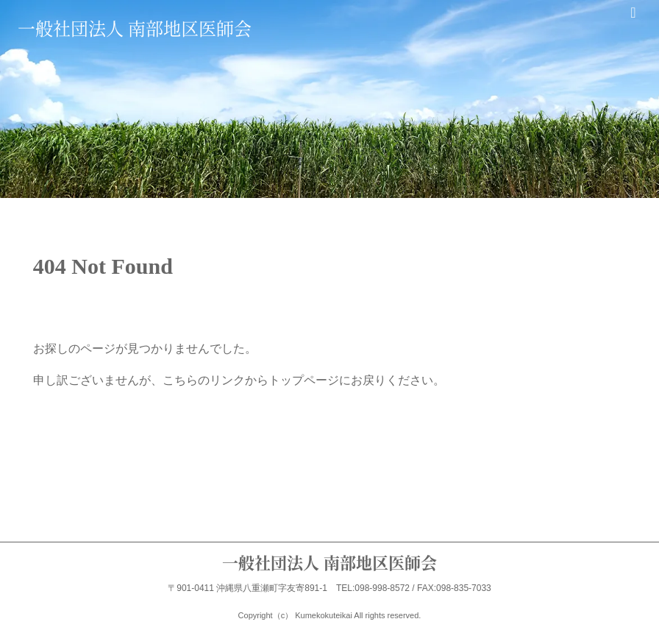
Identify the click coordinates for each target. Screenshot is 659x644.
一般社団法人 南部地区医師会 (135, 28)
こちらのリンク (204, 380)
